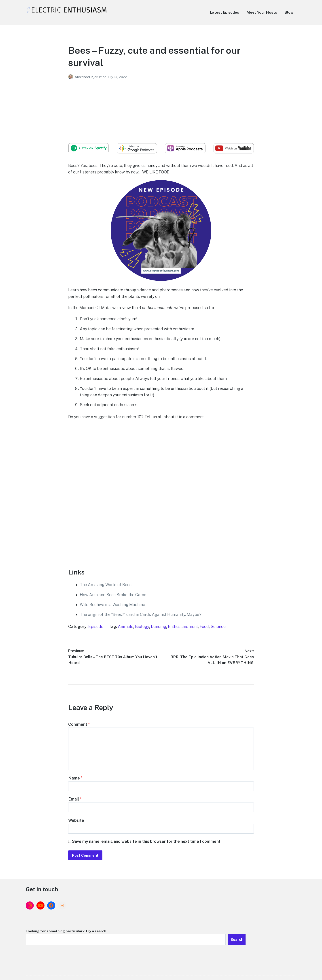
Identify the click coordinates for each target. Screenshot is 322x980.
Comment (79, 725)
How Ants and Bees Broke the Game (113, 595)
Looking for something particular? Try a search (210, 916)
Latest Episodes (225, 12)
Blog (289, 12)
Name (75, 784)
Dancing (159, 627)
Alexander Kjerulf (89, 77)
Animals (126, 627)
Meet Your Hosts (262, 12)
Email (75, 807)
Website (76, 831)
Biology (142, 627)
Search (287, 925)
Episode (96, 627)
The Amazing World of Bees (106, 585)
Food (204, 627)
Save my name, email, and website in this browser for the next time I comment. (147, 854)
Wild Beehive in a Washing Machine (112, 605)
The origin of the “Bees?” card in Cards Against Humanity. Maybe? (141, 614)
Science (218, 627)
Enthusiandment (183, 627)
